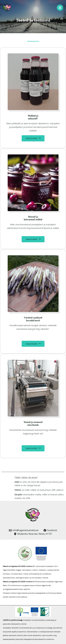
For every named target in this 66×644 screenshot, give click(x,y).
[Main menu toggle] (60, 8)
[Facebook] (50, 530)
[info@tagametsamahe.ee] (24, 530)
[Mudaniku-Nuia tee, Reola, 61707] (33, 534)
